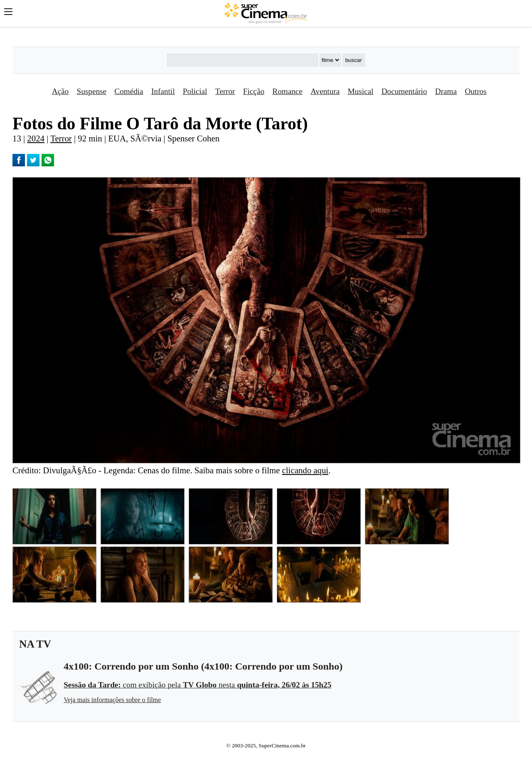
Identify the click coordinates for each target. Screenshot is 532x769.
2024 (36, 138)
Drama (446, 91)
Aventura (325, 91)
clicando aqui (305, 470)
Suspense (92, 91)
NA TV (35, 644)
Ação (60, 91)
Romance (287, 91)
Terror (225, 91)
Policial (195, 91)
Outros (475, 91)
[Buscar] (242, 60)
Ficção (254, 91)
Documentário (404, 91)
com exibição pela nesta (197, 685)
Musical (361, 91)
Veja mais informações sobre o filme (112, 700)
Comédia (129, 91)
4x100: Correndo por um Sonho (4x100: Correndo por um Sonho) (203, 666)
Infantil (163, 91)
